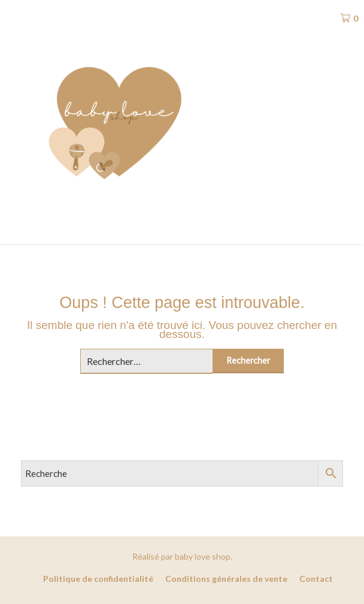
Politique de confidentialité (98, 579)
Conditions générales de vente (226, 579)
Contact (316, 579)
